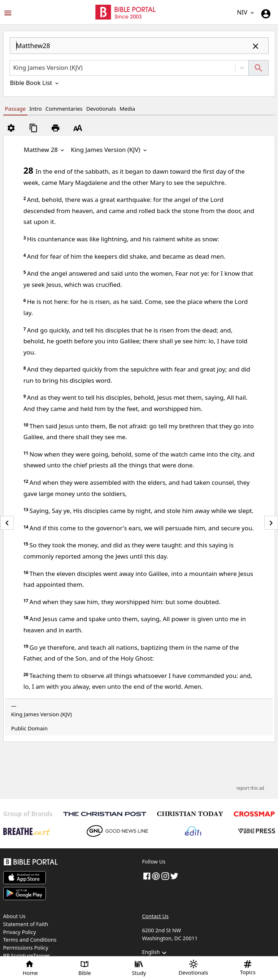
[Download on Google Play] (25, 894)
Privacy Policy (20, 932)
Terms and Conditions (30, 940)
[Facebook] (147, 876)
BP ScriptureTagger (27, 956)
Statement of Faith (26, 924)
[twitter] (174, 876)
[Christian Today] (190, 814)
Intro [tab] (35, 109)
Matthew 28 (45, 150)
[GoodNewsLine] (117, 831)
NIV (246, 12)
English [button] (155, 953)
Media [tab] (127, 109)
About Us (14, 916)
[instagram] (165, 876)
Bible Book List (35, 83)
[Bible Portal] (70, 863)
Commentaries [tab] (64, 109)
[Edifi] (193, 831)
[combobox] (139, 49)
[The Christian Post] (105, 814)
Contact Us (155, 916)
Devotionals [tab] (101, 109)
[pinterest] (156, 876)
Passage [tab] (15, 109)
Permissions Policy (26, 948)
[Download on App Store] (25, 878)
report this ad (250, 788)
